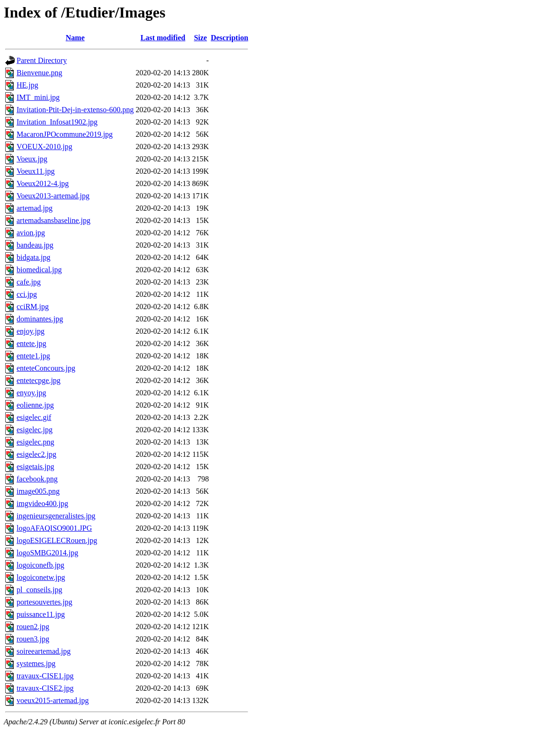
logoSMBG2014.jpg (47, 553)
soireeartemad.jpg (44, 651)
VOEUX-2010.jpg (44, 147)
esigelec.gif (34, 417)
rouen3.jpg (33, 639)
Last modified (163, 38)
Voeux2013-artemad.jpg (53, 196)
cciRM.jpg (33, 307)
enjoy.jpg (31, 331)
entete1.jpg (33, 356)
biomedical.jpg (39, 270)
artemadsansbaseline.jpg (53, 220)
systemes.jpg (36, 663)
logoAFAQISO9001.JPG (54, 528)
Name (75, 38)
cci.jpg (27, 294)
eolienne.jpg (35, 405)
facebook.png (37, 479)
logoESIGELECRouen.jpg (57, 540)
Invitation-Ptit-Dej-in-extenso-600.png (75, 110)
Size (201, 38)
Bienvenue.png (39, 73)
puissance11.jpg (41, 614)
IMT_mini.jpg (38, 97)
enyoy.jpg (31, 393)
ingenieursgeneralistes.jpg (56, 516)
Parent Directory (42, 60)
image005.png (38, 491)
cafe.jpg (29, 282)
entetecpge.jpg (39, 380)
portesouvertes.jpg (44, 602)
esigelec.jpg (35, 430)
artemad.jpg (35, 208)
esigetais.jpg (36, 467)
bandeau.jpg (35, 245)
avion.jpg (31, 233)
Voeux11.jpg (36, 171)
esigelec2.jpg (36, 454)
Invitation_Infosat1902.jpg (57, 122)
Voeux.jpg (32, 159)
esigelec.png (36, 442)
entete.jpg (31, 343)
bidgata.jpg (34, 257)
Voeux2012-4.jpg (43, 183)
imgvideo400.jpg (42, 503)
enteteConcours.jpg (46, 368)
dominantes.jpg (40, 319)
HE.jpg (27, 85)
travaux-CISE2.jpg (45, 688)
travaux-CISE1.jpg (45, 676)
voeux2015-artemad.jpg (53, 700)
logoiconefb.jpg (40, 565)
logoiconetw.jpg (41, 577)
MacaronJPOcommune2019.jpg (65, 134)
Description (229, 38)
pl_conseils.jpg (39, 590)
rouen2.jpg (33, 627)
